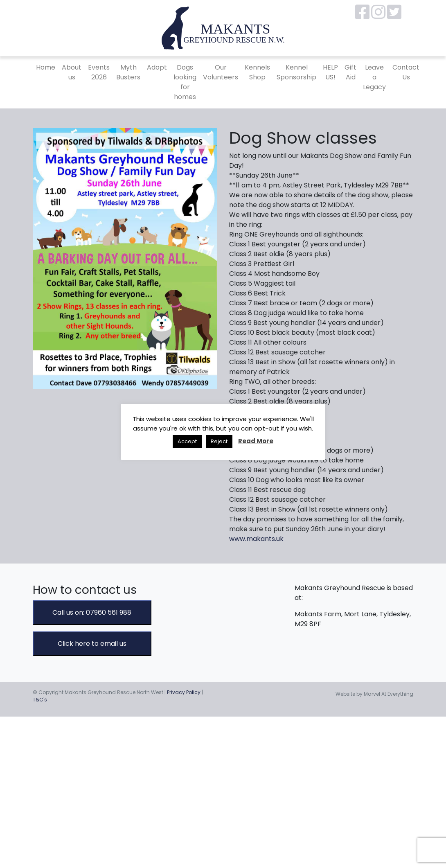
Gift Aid (350, 72)
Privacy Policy (184, 692)
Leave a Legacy (374, 77)
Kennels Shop (257, 72)
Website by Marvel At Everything (374, 694)
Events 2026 (99, 72)
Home (46, 67)
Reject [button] (219, 441)
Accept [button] (187, 441)
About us (72, 72)
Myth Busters (128, 72)
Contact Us (406, 72)
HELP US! (330, 72)
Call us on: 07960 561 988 (92, 612)
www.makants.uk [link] (256, 539)
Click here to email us (92, 644)
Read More (256, 441)
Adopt (157, 67)
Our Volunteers (221, 72)
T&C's (40, 700)
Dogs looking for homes (185, 82)
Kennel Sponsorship (296, 72)
